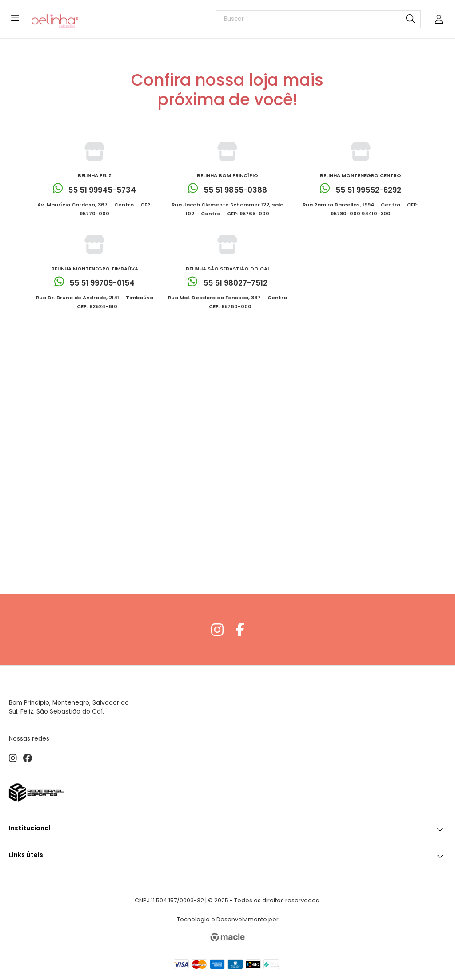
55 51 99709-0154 (95, 283)
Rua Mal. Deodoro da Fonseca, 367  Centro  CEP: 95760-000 (227, 302)
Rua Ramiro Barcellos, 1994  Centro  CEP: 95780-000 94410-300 (360, 209)
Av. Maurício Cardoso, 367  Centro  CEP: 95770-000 (94, 209)
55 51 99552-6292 (361, 190)
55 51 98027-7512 (227, 283)
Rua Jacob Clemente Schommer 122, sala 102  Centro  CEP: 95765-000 (227, 209)
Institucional (227, 827)
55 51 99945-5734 (95, 190)
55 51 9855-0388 (227, 190)
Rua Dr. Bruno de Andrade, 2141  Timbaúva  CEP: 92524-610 (95, 302)
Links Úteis (227, 854)
